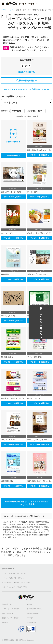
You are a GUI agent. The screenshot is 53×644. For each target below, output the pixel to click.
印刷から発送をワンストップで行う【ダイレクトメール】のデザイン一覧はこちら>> (26, 49)
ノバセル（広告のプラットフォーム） (14, 573)
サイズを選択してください (13, 96)
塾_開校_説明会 (7, 357)
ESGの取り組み (31, 622)
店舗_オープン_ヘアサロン (37, 274)
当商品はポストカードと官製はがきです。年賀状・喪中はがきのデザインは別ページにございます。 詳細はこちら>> (26, 40)
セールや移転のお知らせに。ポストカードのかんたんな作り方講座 (27, 503)
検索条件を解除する (26, 72)
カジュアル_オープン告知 (11, 192)
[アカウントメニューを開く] (50, 4)
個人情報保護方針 (8, 613)
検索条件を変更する (27, 81)
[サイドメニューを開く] (3, 4)
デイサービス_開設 (34, 357)
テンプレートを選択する (40, 155)
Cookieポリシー (32, 618)
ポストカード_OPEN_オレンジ (39, 233)
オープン (25, 66)
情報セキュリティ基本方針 (11, 618)
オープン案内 (32, 192)
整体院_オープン (34, 398)
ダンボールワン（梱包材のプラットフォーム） (17, 582)
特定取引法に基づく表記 (34, 609)
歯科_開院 (5, 274)
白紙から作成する (13, 155)
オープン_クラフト (8, 316)
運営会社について (8, 604)
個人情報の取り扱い (33, 613)
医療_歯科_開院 (7, 481)
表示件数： (32, 111)
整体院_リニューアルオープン (13, 398)
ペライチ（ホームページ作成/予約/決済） (16, 587)
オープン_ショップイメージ (38, 440)
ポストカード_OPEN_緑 (36, 316)
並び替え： (6, 111)
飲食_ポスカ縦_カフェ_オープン (40, 150)
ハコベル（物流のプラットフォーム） (14, 578)
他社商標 (5, 622)
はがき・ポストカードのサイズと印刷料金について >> (27, 89)
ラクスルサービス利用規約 (11, 609)
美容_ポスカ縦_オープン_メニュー (40, 481)
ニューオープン (7, 233)
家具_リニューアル (8, 440)
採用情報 (29, 604)
